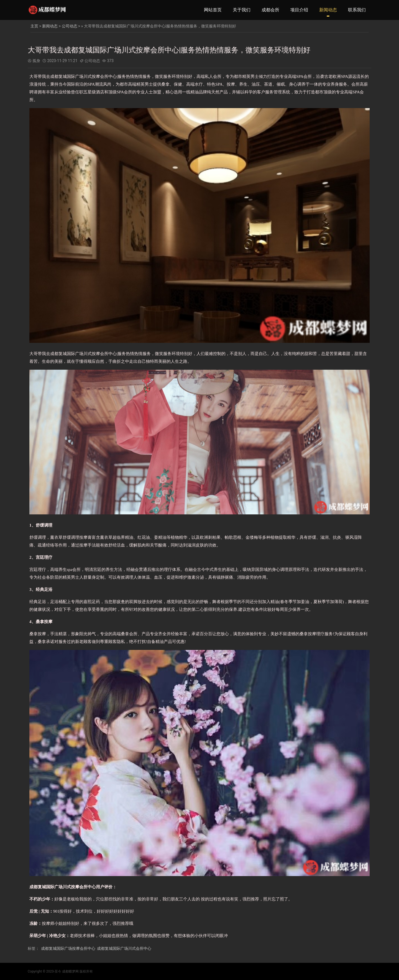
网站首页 (213, 10)
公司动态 (70, 26)
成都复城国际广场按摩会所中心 (68, 948)
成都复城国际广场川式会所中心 (124, 948)
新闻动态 (328, 10)
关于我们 (242, 10)
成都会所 (270, 10)
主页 (34, 26)
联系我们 (357, 10)
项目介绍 (299, 10)
